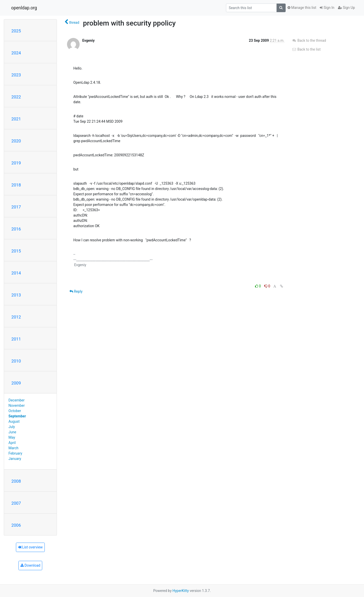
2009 (16, 383)
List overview (30, 547)
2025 (16, 31)
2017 (16, 207)
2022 (16, 97)
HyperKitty (181, 591)
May (12, 437)
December (17, 400)
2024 (16, 53)
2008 (16, 481)
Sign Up (346, 8)
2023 (16, 75)
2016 (16, 229)
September (17, 416)
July (12, 427)
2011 (16, 339)
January (15, 459)
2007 (16, 503)
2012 (16, 317)
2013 (16, 295)
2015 (16, 251)
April (12, 443)
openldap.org (24, 8)
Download (30, 565)
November (17, 406)
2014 (16, 273)
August (14, 421)
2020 (16, 141)
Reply (76, 291)
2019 (16, 163)
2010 (16, 361)
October (15, 411)
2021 (16, 119)
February (15, 453)
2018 (16, 185)
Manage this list (302, 8)
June (13, 432)
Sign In (327, 8)
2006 (16, 525)
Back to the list (306, 49)
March (14, 448)
